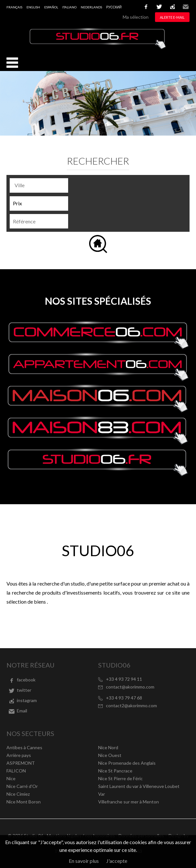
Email (186, 7)
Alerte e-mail (172, 17)
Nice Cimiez (18, 794)
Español (51, 7)
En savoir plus (84, 861)
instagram (172, 7)
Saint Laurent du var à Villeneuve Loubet (139, 786)
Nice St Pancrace (115, 771)
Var (102, 794)
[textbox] (41, 185)
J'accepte (117, 861)
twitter (159, 7)
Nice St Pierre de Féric (120, 778)
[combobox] (39, 185)
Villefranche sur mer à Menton (129, 802)
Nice (11, 778)
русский (114, 7)
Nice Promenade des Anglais (127, 763)
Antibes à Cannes (24, 747)
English (33, 7)
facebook (146, 7)
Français (14, 7)
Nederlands (91, 7)
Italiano (69, 7)
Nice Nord (108, 747)
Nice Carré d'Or (22, 786)
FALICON (16, 771)
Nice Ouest (110, 755)
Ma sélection (136, 17)
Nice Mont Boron (24, 802)
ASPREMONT (21, 763)
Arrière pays (19, 755)
